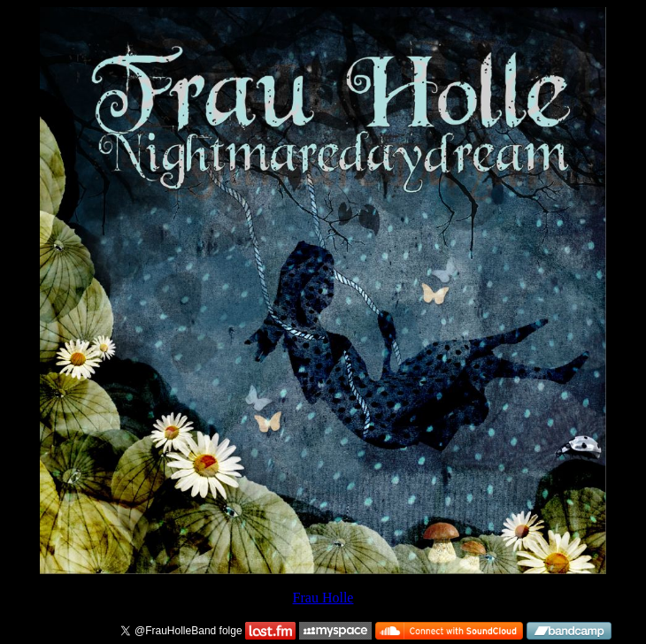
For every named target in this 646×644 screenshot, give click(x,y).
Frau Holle (323, 598)
